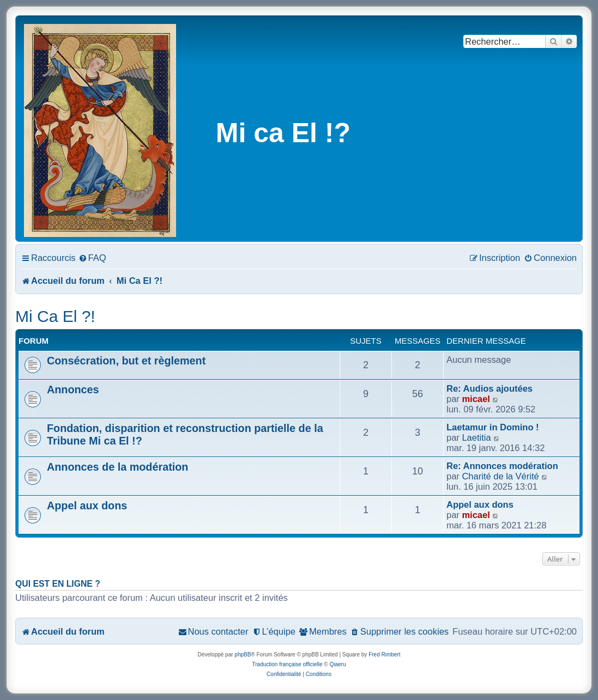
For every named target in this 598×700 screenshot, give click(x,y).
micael (476, 399)
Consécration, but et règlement (126, 361)
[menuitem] (92, 258)
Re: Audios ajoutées (490, 388)
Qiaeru (337, 664)
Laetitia (476, 437)
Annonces (73, 389)
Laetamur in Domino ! (493, 427)
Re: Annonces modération (502, 466)
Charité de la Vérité (500, 476)
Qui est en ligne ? (58, 584)
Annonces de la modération (117, 467)
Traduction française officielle (288, 664)
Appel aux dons (87, 506)
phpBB (243, 655)
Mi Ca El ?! (55, 316)
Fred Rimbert (384, 655)
